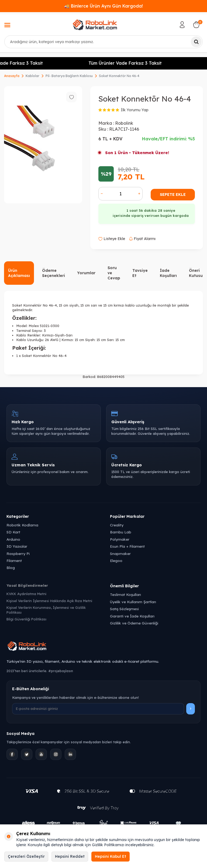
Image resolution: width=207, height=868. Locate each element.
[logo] (95, 25)
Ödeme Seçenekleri (54, 273)
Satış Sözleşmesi (124, 609)
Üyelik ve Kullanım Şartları (133, 602)
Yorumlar (86, 273)
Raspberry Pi (18, 553)
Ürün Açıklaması (19, 273)
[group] (43, 145)
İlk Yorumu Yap (135, 110)
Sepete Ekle (173, 195)
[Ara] (196, 42)
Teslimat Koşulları (125, 594)
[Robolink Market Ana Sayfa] (103, 647)
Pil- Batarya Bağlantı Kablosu (69, 76)
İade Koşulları (168, 273)
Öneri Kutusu (196, 273)
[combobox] (103, 42)
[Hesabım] (182, 25)
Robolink (124, 123)
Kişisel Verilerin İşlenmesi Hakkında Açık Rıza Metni (49, 601)
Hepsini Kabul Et (111, 856)
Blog (11, 567)
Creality (117, 525)
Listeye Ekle (112, 239)
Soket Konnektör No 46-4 (119, 76)
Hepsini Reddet (70, 856)
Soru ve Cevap (114, 273)
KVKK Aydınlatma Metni (26, 594)
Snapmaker (120, 553)
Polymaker (120, 539)
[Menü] (7, 26)
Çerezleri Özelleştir (26, 856)
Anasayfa (12, 76)
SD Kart (13, 532)
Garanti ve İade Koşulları (132, 616)
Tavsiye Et (140, 273)
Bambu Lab (121, 532)
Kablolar (32, 76)
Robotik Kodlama (22, 525)
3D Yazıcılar (17, 546)
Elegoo (116, 560)
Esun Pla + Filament (127, 546)
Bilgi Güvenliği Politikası (26, 619)
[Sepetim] (196, 25)
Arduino (13, 539)
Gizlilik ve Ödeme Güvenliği (134, 623)
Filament (14, 560)
